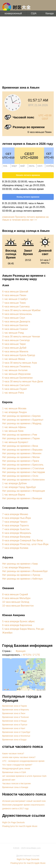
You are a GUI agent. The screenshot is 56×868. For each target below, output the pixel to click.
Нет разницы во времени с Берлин (21, 416)
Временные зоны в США (14, 772)
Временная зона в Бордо (14, 740)
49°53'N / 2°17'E (31, 655)
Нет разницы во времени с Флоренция (24, 491)
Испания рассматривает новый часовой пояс (24, 801)
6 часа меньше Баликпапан (17, 378)
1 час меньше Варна (14, 495)
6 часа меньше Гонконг (15, 329)
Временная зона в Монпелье (16, 736)
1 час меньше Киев (13, 431)
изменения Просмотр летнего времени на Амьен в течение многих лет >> (25, 218)
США (34, 13)
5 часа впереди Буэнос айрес (19, 621)
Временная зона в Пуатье (15, 725)
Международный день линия (16, 768)
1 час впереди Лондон (15, 412)
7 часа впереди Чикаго (15, 522)
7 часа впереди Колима (15, 548)
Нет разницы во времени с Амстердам (24, 472)
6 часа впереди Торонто (16, 525)
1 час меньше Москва (14, 408)
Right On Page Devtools (13, 822)
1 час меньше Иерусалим (16, 374)
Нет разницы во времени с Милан (21, 457)
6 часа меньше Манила (15, 352)
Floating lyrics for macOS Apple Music (20, 826)
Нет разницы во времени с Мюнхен (22, 453)
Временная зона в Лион (14, 713)
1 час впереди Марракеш (16, 567)
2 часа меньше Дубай (14, 348)
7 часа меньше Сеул (14, 318)
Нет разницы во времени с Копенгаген (23, 480)
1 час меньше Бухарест (15, 442)
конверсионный (13, 13)
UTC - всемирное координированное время (23, 761)
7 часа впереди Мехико (15, 514)
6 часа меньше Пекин (14, 295)
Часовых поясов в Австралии (16, 783)
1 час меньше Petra (13, 393)
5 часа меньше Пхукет (15, 389)
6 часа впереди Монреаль (17, 533)
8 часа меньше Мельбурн (16, 598)
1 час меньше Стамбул (15, 299)
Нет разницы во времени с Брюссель (23, 465)
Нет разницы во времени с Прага (21, 461)
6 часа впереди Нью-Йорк (17, 518)
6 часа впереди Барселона (17, 625)
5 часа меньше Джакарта (16, 322)
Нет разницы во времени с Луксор (21, 575)
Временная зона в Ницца (14, 721)
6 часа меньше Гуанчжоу (16, 307)
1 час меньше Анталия (15, 370)
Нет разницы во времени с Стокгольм (23, 468)
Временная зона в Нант (14, 728)
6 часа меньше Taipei (14, 344)
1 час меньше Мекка (14, 359)
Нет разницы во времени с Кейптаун (22, 579)
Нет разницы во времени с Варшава (22, 450)
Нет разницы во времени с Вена (20, 446)
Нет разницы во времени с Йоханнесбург (25, 571)
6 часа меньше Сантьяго (16, 385)
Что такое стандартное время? (17, 765)
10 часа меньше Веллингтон (18, 606)
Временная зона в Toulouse (16, 717)
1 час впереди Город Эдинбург (19, 487)
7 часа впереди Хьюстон (16, 529)
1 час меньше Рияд (13, 333)
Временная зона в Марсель (16, 710)
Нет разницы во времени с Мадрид (22, 423)
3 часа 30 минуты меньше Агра (20, 363)
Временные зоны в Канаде (15, 787)
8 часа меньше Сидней (15, 594)
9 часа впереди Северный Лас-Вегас (23, 540)
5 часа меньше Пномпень (16, 366)
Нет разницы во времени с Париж (21, 438)
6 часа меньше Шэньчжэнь (17, 314)
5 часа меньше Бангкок (15, 325)
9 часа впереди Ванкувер (16, 537)
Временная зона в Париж (15, 706)
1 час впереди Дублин (14, 483)
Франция (21, 651)
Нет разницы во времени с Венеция (22, 498)
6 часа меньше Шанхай (15, 292)
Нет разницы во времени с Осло (20, 476)
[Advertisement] (28, 51)
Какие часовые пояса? (13, 754)
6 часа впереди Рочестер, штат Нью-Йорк (25, 544)
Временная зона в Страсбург (16, 732)
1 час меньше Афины (14, 427)
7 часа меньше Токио (14, 303)
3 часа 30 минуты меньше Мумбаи (21, 310)
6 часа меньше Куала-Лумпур (19, 355)
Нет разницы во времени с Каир (20, 564)
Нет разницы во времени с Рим (20, 435)
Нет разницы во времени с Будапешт (23, 420)
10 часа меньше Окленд (16, 602)
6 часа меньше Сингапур (16, 340)
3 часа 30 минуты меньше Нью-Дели (23, 381)
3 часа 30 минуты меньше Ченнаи (21, 337)
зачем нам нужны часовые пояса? (19, 757)
